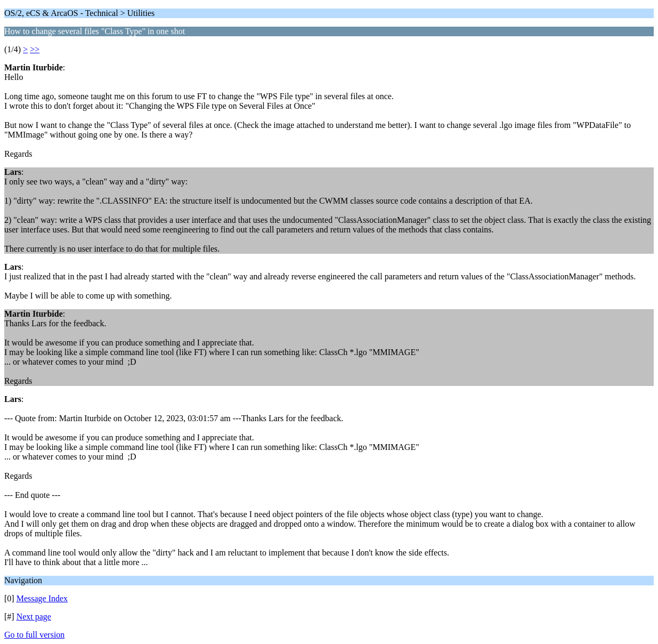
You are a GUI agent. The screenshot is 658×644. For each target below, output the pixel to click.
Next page (34, 617)
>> (35, 49)
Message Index (42, 598)
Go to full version (34, 635)
